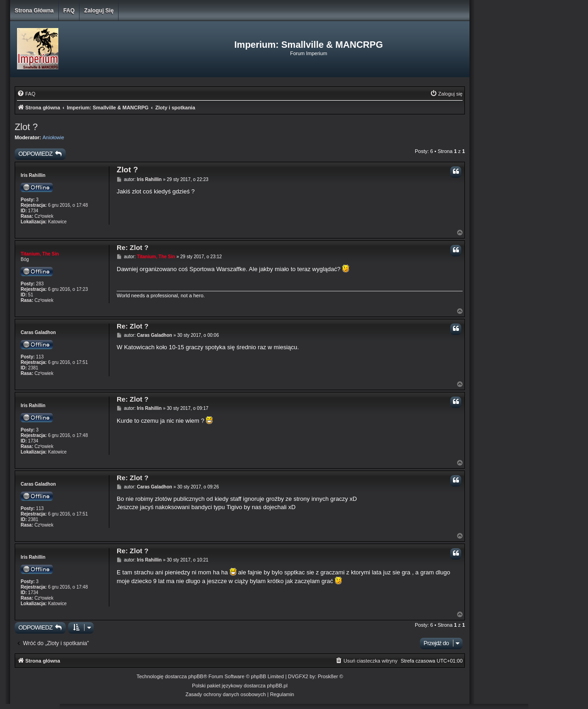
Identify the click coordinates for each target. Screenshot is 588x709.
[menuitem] (26, 94)
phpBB (196, 676)
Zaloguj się (99, 11)
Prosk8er (328, 676)
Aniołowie (54, 137)
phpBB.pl (277, 686)
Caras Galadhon (38, 332)
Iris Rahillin (33, 175)
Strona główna (34, 11)
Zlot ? (26, 127)
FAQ (69, 11)
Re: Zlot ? (133, 247)
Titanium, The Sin (40, 254)
